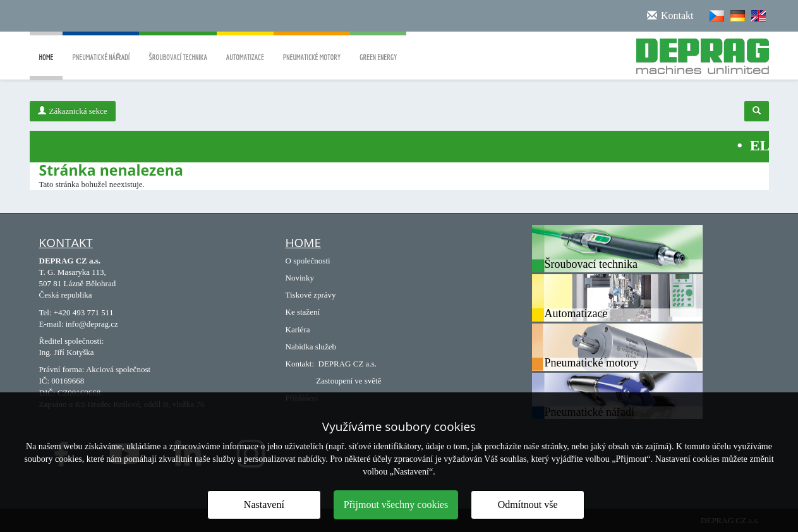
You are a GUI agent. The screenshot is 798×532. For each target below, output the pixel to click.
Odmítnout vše (528, 505)
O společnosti (308, 261)
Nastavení (264, 505)
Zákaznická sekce (73, 111)
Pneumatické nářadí (101, 48)
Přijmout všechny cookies (396, 505)
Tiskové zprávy (311, 295)
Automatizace (245, 48)
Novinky (300, 278)
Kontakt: (300, 364)
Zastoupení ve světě (348, 381)
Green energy (378, 48)
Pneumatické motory (312, 48)
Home (46, 66)
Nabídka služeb (311, 347)
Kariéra (298, 329)
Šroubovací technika (178, 48)
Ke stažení (303, 312)
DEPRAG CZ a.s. (348, 364)
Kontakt (66, 243)
